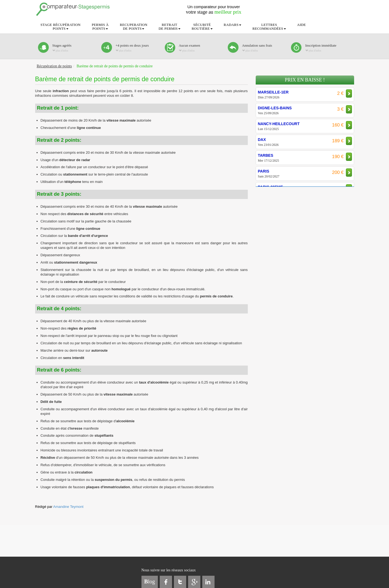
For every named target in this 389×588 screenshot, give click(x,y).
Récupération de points (54, 66)
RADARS (233, 25)
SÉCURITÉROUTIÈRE (202, 27)
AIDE (301, 25)
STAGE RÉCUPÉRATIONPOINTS (61, 27)
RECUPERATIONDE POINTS (134, 27)
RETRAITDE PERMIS (170, 27)
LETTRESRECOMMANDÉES (269, 27)
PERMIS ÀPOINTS (100, 27)
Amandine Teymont (68, 507)
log (150, 581)
